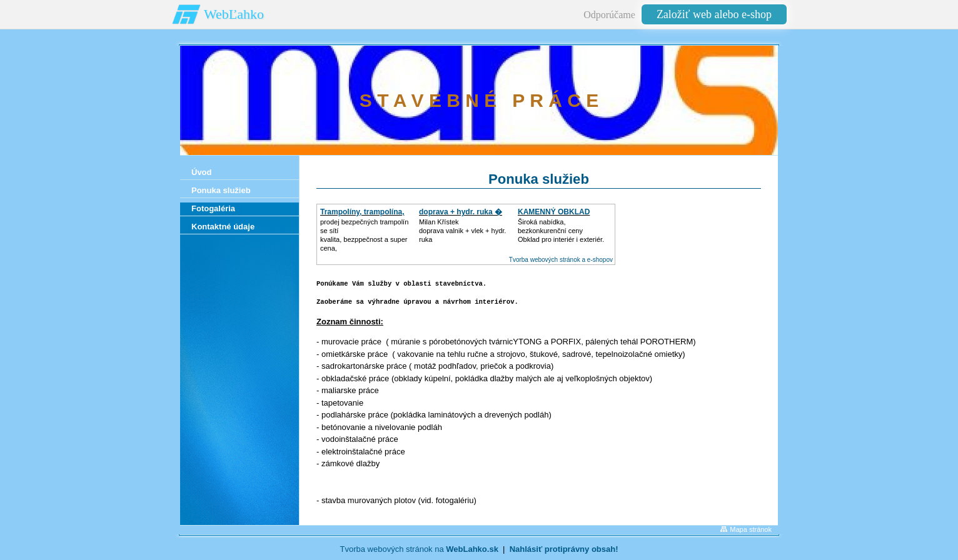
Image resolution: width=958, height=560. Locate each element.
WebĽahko (234, 14)
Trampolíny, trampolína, (362, 212)
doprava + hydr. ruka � (461, 212)
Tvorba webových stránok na (419, 549)
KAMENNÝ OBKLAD (554, 212)
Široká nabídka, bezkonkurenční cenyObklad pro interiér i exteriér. (561, 231)
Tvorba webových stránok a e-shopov (561, 260)
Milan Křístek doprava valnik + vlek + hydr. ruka (462, 231)
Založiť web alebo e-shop (714, 14)
